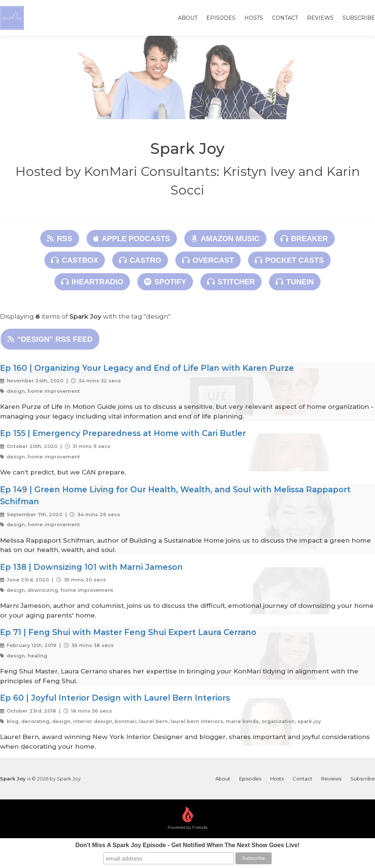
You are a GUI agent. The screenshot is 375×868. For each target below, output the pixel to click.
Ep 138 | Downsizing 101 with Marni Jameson (91, 567)
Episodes (221, 18)
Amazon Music (225, 239)
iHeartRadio (92, 282)
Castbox (75, 260)
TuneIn (295, 282)
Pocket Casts (289, 260)
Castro (140, 260)
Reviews (320, 18)
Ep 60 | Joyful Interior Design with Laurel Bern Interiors (115, 698)
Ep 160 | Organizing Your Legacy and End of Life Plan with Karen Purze (147, 368)
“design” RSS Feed (50, 339)
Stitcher (231, 282)
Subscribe (359, 18)
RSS (60, 239)
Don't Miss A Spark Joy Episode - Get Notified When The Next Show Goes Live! (187, 845)
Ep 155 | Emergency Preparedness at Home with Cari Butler (123, 433)
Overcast (208, 260)
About (188, 18)
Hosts (254, 18)
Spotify (165, 282)
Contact (285, 18)
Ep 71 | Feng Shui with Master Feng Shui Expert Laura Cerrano (128, 632)
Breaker (304, 239)
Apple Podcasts (132, 239)
